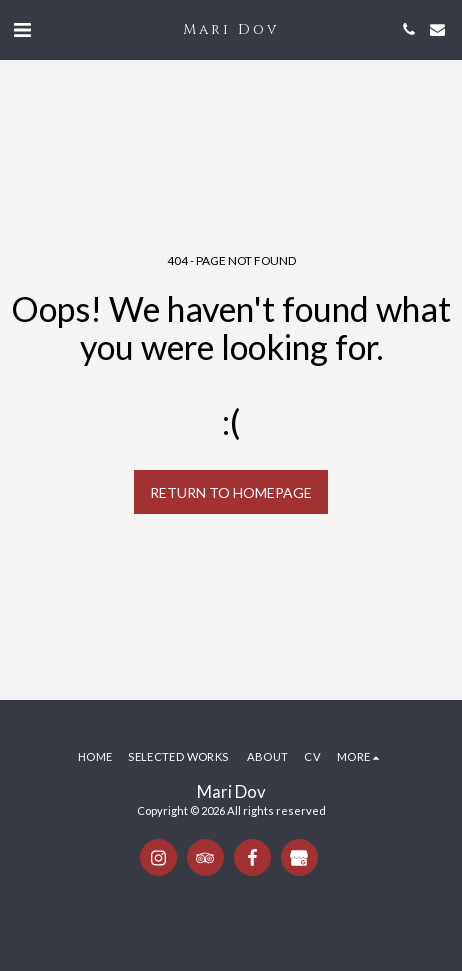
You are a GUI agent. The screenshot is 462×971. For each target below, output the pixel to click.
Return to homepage (231, 492)
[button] (22, 29)
